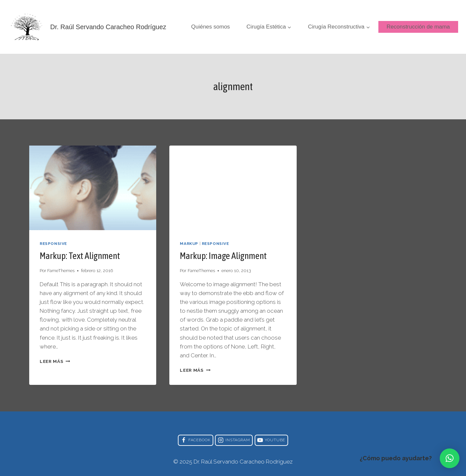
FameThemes (61, 270)
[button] (450, 458)
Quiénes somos (211, 27)
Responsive (53, 244)
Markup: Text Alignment (80, 256)
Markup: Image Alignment (223, 256)
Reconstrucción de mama (418, 27)
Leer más (55, 361)
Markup (189, 244)
